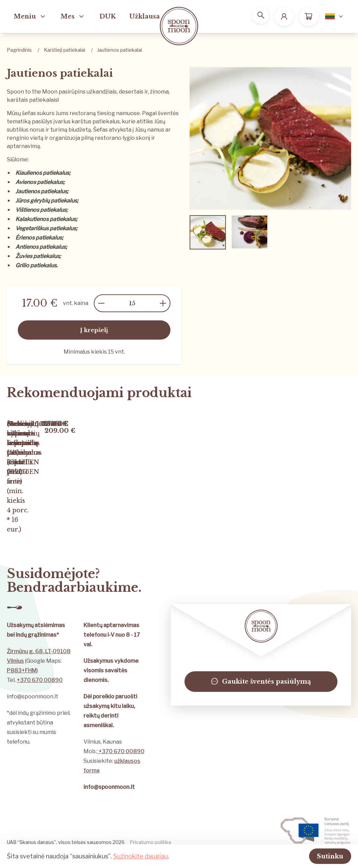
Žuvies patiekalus (37, 256)
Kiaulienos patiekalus (42, 173)
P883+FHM (22, 684)
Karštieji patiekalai (65, 50)
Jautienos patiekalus (41, 191)
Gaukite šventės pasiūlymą (261, 696)
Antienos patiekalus (41, 247)
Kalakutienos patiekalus (46, 219)
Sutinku (322, 856)
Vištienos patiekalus (41, 210)
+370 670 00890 (40, 694)
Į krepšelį (94, 330)
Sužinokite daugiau (140, 855)
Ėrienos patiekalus (39, 238)
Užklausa (145, 16)
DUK (107, 16)
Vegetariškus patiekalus (46, 228)
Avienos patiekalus (39, 182)
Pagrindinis (19, 50)
